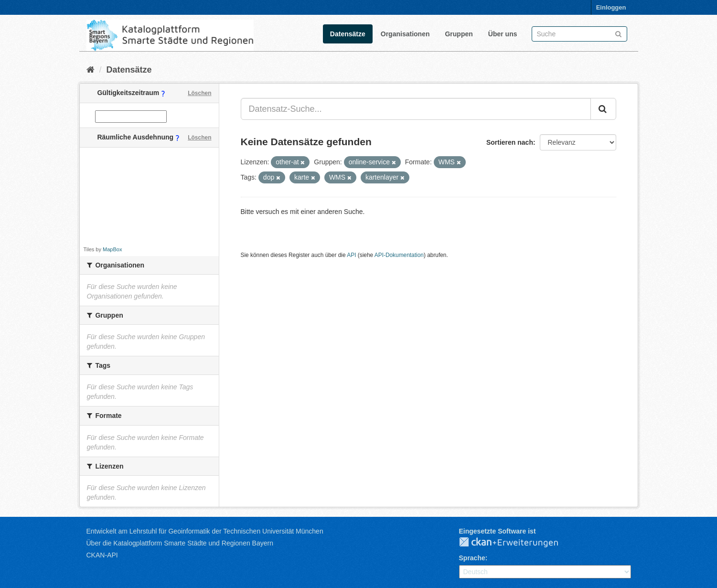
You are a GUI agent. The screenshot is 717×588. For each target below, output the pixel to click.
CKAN (516, 543)
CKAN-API (102, 555)
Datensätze (348, 34)
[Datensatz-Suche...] (416, 109)
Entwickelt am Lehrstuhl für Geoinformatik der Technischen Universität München (205, 531)
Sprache (472, 558)
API (351, 255)
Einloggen (611, 7)
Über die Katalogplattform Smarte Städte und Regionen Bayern (180, 543)
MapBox (112, 249)
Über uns (503, 34)
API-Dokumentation (399, 255)
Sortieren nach (510, 142)
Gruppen (459, 34)
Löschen (199, 93)
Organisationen (405, 34)
